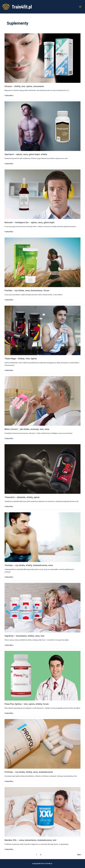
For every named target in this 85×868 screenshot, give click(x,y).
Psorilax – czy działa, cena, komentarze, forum (27, 290)
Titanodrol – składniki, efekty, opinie (22, 497)
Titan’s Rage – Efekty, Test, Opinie (21, 359)
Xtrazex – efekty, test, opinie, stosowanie (24, 86)
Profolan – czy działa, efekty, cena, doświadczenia (29, 772)
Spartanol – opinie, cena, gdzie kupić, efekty (26, 154)
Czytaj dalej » (9, 95)
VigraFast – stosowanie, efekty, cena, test (24, 636)
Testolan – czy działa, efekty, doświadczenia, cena (29, 565)
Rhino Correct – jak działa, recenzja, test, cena (27, 429)
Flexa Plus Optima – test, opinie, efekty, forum (27, 704)
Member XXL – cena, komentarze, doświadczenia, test (30, 840)
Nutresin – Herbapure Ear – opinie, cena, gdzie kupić (30, 222)
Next (80, 855)
